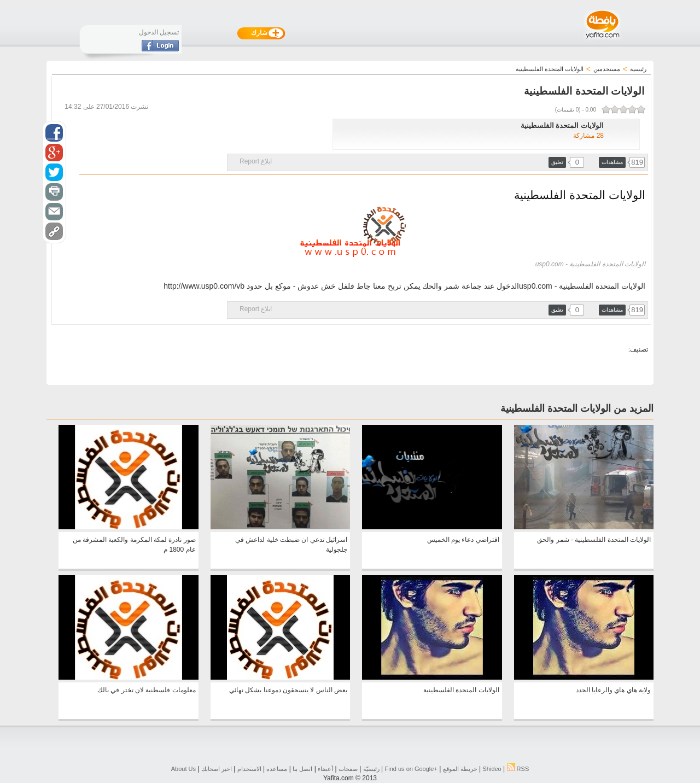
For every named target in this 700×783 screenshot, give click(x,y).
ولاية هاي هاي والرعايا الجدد (613, 690)
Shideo (492, 769)
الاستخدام (249, 769)
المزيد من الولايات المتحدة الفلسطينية (577, 408)
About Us (183, 769)
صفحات (348, 769)
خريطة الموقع (460, 769)
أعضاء (325, 769)
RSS (518, 769)
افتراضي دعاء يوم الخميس (463, 540)
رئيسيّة (371, 769)
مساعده (277, 769)
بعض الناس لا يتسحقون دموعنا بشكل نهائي (288, 690)
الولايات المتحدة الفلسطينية (461, 690)
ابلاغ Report (256, 161)
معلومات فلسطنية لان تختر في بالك (147, 690)
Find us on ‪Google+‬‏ (411, 769)
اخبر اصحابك (217, 769)
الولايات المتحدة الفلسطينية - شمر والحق (594, 540)
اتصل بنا (302, 769)
